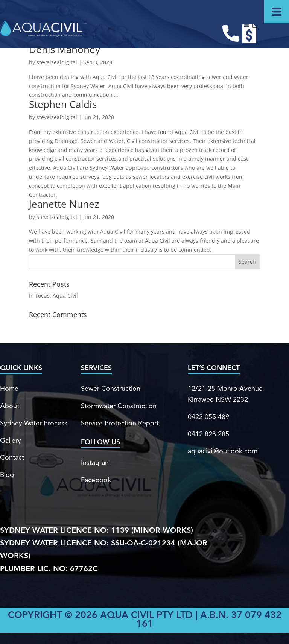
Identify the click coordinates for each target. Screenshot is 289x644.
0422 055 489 (208, 417)
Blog (7, 475)
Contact (12, 458)
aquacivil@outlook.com (223, 451)
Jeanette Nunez (64, 204)
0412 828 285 (208, 434)
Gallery (11, 441)
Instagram (96, 463)
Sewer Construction (111, 389)
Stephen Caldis (63, 104)
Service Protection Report (120, 424)
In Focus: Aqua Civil (53, 295)
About (10, 406)
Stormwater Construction (119, 406)
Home (9, 389)
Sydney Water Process (34, 424)
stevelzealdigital (57, 62)
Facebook (96, 480)
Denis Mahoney (65, 49)
